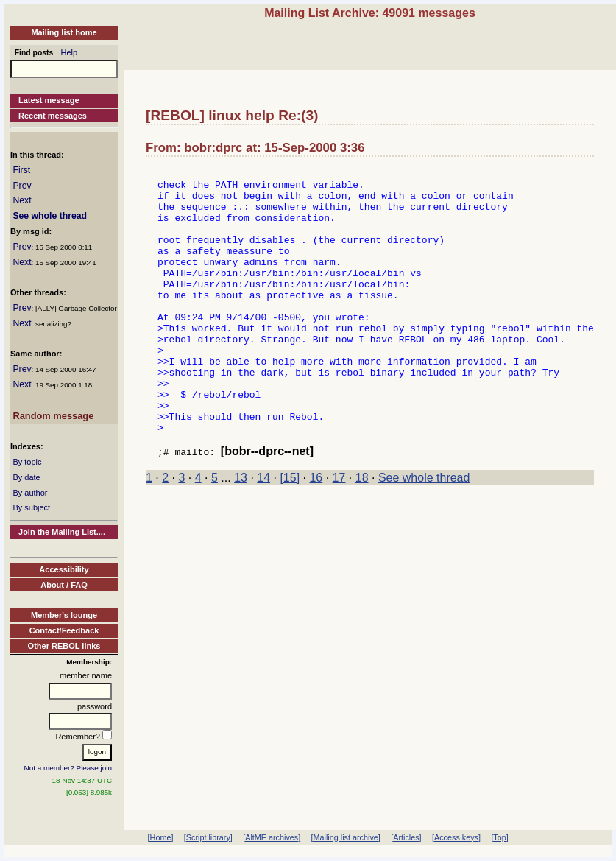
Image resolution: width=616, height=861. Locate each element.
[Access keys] (456, 837)
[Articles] (406, 837)
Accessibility (64, 569)
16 (316, 533)
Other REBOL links (64, 646)
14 (263, 533)
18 (362, 533)
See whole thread (50, 216)
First (21, 170)
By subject (31, 507)
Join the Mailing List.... (62, 532)
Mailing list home (64, 32)
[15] (290, 533)
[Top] (499, 837)
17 (339, 533)
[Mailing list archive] (346, 837)
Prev (22, 186)
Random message (53, 416)
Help (70, 52)
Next (22, 200)
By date (26, 477)
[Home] (161, 837)
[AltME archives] (272, 837)
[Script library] (208, 837)
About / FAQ (64, 585)
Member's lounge (64, 615)
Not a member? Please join (68, 768)
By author (30, 493)
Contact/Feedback (64, 630)
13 (241, 533)
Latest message (49, 100)
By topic (27, 462)
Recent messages (53, 116)
